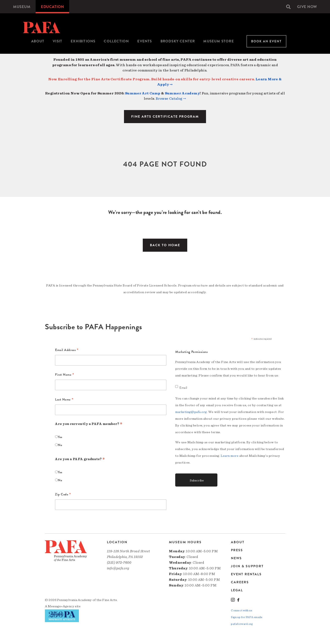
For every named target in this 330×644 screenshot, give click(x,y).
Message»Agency (61, 606)
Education (52, 7)
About (38, 41)
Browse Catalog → (171, 99)
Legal (237, 590)
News (236, 558)
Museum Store (218, 41)
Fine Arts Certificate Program (165, 117)
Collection (116, 41)
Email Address (67, 350)
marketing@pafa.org (191, 412)
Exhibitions (83, 41)
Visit (57, 41)
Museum (22, 7)
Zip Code (63, 495)
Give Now (307, 7)
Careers (240, 582)
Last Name (64, 400)
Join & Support (247, 566)
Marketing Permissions (192, 352)
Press (237, 550)
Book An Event (266, 41)
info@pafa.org (118, 568)
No (60, 445)
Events (145, 41)
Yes (60, 437)
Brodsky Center (178, 41)
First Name (65, 375)
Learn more (230, 456)
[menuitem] (22, 7)
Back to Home (165, 245)
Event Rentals (246, 574)
